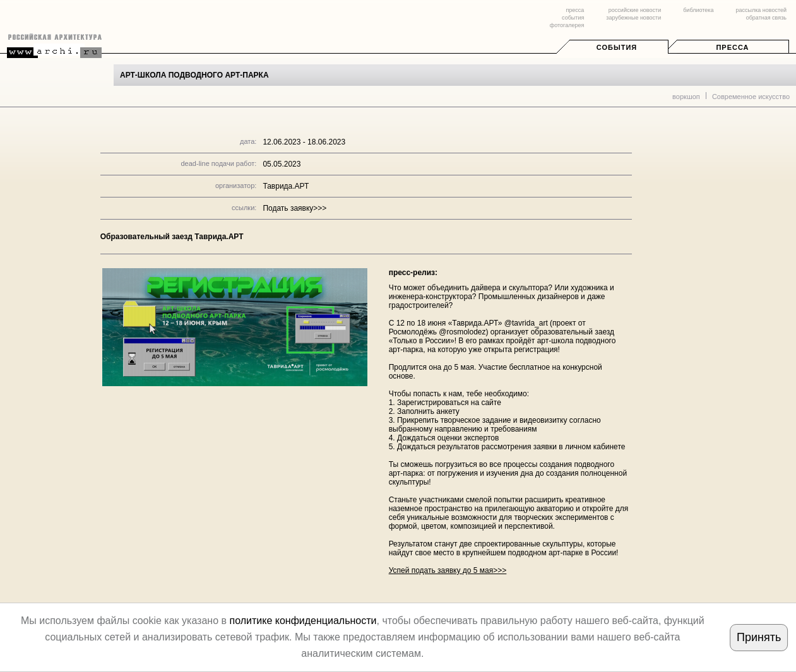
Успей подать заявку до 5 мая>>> (448, 570)
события (573, 18)
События (617, 47)
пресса (575, 10)
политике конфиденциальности (303, 621)
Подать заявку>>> (294, 208)
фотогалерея (567, 25)
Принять (759, 637)
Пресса (732, 47)
